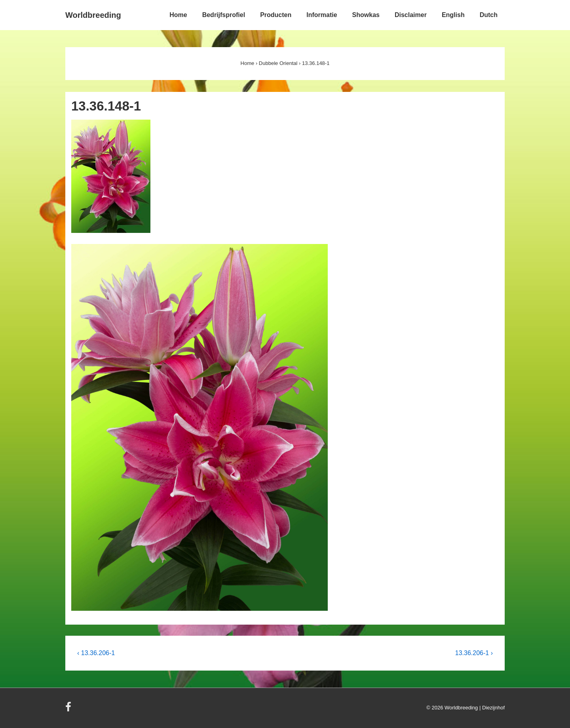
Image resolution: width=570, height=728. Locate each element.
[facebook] (69, 710)
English (453, 15)
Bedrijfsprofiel (224, 15)
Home (178, 15)
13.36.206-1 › (474, 653)
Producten (276, 15)
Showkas (366, 15)
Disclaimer (411, 15)
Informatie (322, 15)
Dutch (489, 15)
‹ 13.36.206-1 (96, 653)
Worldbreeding (93, 15)
